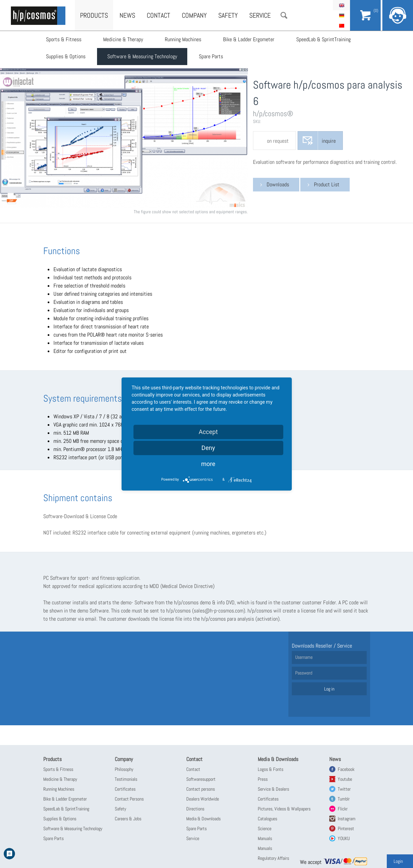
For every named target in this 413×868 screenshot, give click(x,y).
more (208, 464)
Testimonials (126, 779)
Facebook (346, 769)
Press (263, 779)
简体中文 (341, 26)
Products (94, 15)
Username (304, 657)
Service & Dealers (273, 789)
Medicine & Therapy (123, 39)
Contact (158, 15)
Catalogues (267, 819)
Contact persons (201, 789)
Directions (195, 809)
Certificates (125, 789)
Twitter (344, 789)
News (127, 15)
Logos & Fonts (271, 769)
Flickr (343, 809)
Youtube (345, 779)
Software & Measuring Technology (142, 56)
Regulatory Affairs (273, 858)
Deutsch (341, 15)
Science (265, 828)
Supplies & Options (66, 56)
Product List (327, 184)
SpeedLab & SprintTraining (323, 39)
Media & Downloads (203, 819)
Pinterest (346, 828)
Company (194, 15)
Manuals (265, 838)
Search (284, 15)
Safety (228, 15)
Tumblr (344, 799)
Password (304, 673)
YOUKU (344, 838)
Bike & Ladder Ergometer (249, 39)
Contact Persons (129, 799)
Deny (208, 448)
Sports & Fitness (64, 39)
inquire (329, 141)
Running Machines (183, 39)
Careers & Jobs (128, 819)
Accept (208, 432)
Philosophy (124, 769)
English (341, 5)
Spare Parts (211, 56)
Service (260, 15)
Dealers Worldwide (203, 799)
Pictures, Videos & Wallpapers (284, 809)
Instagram (347, 819)
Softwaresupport (201, 779)
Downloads (278, 184)
